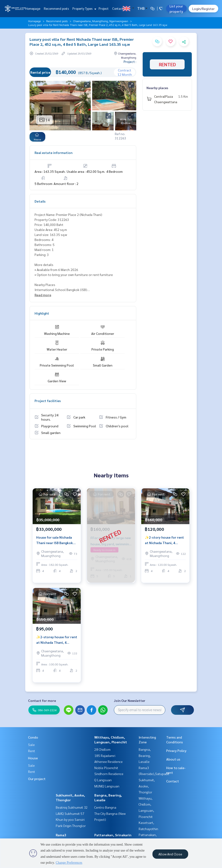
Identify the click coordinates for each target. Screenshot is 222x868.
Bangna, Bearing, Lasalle (145, 755)
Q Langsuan (103, 780)
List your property (176, 9)
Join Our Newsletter (130, 700)
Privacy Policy (176, 751)
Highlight (42, 313)
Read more (43, 295)
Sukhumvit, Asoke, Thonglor (147, 786)
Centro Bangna (105, 807)
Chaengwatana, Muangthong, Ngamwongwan (101, 21)
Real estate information (53, 153)
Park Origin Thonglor (71, 826)
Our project (37, 779)
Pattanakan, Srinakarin (113, 835)
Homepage (33, 8)
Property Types (84, 8)
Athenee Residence (108, 761)
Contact (118, 8)
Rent (32, 751)
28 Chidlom (102, 749)
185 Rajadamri (105, 756)
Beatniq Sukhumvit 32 (72, 807)
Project (104, 8)
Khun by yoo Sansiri (70, 819)
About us (173, 759)
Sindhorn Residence (109, 774)
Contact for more (42, 700)
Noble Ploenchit (106, 768)
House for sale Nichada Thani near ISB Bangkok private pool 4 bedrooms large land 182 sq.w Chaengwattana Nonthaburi (55, 540)
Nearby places (157, 88)
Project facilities (48, 401)
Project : (130, 61)
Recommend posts (56, 8)
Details (40, 201)
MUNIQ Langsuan (107, 786)
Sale (31, 745)
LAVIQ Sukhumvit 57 (70, 813)
